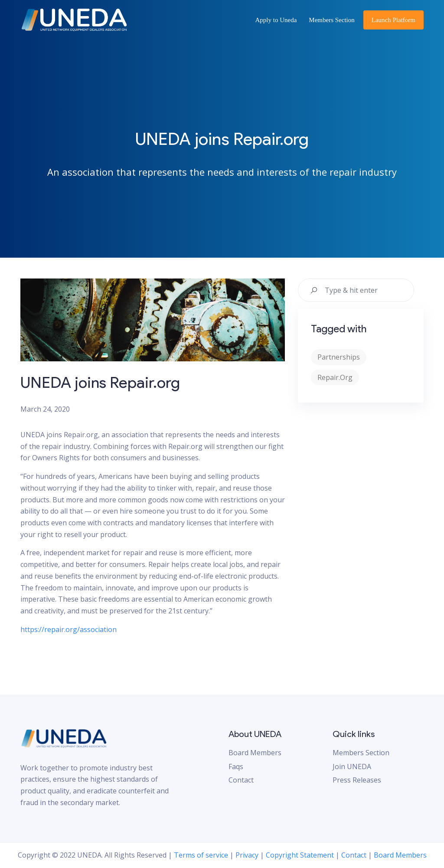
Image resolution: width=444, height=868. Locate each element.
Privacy (247, 855)
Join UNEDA (352, 766)
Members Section (331, 20)
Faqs (236, 766)
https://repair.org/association (69, 629)
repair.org (335, 377)
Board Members (255, 753)
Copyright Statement (300, 855)
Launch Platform (393, 20)
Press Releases (357, 780)
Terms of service (201, 855)
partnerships (339, 357)
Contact (241, 780)
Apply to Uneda (276, 20)
